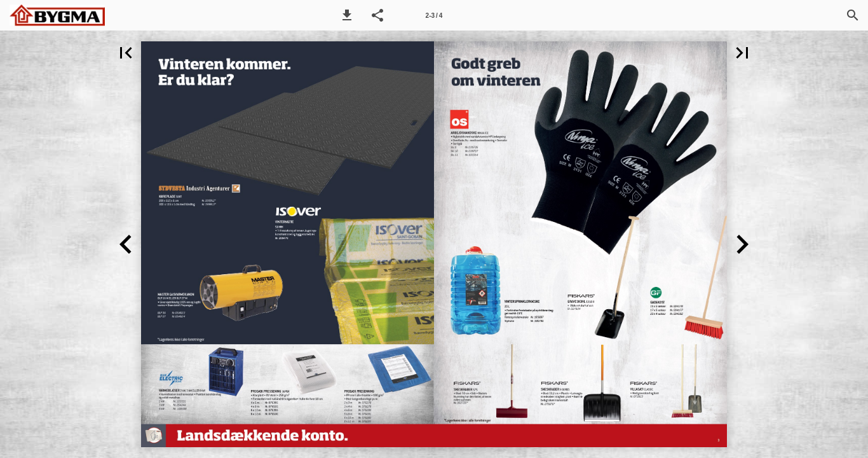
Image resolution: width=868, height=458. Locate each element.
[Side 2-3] (434, 15)
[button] (347, 15)
